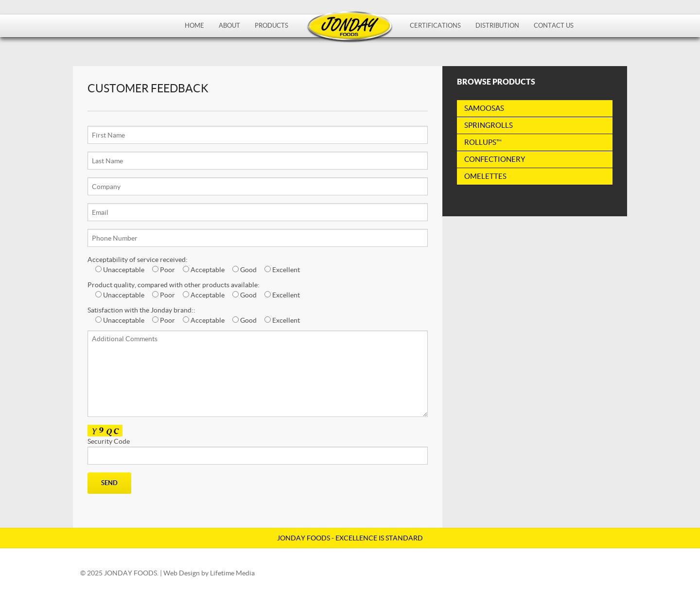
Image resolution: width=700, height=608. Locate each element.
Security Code (258, 451)
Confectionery (495, 159)
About (229, 26)
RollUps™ (483, 142)
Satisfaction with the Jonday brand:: (141, 310)
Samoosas (484, 108)
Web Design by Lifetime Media (209, 573)
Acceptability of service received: (138, 260)
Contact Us (554, 26)
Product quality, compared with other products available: (174, 285)
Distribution (497, 26)
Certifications (435, 26)
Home (194, 26)
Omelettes (485, 176)
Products (271, 26)
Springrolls (489, 125)
